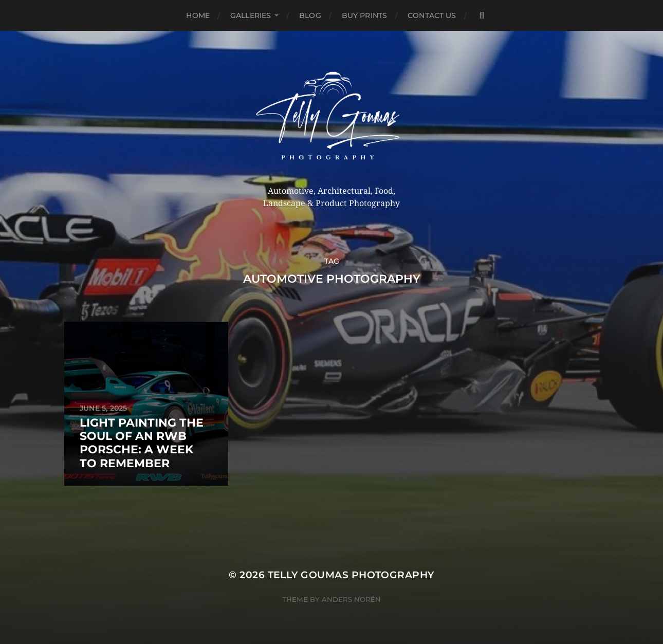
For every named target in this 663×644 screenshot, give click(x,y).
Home (198, 15)
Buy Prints (364, 15)
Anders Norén (351, 599)
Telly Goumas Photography (351, 575)
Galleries (251, 15)
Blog (310, 15)
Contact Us (432, 15)
